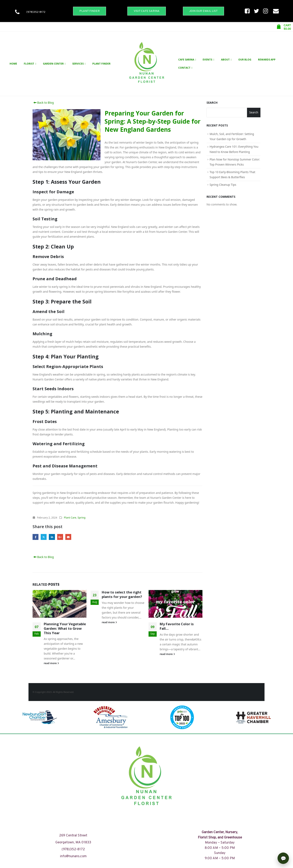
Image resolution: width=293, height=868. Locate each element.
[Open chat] (283, 858)
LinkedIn (52, 537)
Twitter (44, 537)
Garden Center (53, 64)
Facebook (36, 537)
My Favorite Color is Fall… (177, 626)
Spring (81, 518)
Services (78, 64)
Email (68, 537)
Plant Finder (101, 64)
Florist (29, 64)
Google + (60, 537)
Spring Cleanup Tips (223, 185)
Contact (184, 68)
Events (207, 60)
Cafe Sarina (186, 60)
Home (13, 64)
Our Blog (245, 60)
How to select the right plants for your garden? (122, 594)
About (225, 60)
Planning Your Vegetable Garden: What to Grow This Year (65, 628)
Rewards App (267, 60)
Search (212, 103)
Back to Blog (43, 103)
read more (51, 663)
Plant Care (70, 518)
